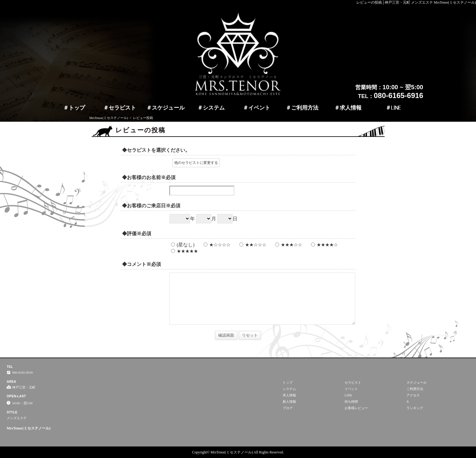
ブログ (288, 408)
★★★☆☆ (288, 245)
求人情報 (351, 108)
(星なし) (182, 245)
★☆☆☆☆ (216, 245)
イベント (259, 108)
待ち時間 (351, 402)
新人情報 (289, 402)
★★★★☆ (324, 245)
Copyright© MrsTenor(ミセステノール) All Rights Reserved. (238, 452)
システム (214, 108)
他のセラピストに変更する (196, 163)
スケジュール (168, 108)
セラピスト (122, 108)
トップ (77, 108)
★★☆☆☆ (252, 245)
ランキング (415, 408)
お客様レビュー (356, 408)
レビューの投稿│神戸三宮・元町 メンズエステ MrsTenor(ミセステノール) (416, 2)
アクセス (413, 395)
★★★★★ (184, 251)
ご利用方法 (305, 108)
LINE (396, 108)
